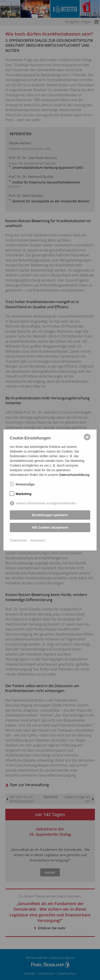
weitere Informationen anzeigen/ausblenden (46, 503)
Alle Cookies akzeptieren (50, 527)
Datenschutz (18, 540)
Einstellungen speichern (50, 515)
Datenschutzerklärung (74, 475)
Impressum (38, 540)
